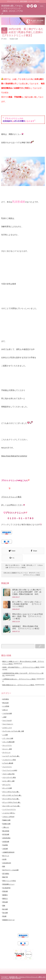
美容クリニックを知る (9, 881)
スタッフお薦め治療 (8, 742)
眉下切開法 (6, 874)
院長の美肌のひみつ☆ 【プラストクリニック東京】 (19, 685)
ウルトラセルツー (8, 724)
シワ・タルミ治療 (8, 738)
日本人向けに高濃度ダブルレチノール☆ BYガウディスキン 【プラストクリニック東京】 (22, 574)
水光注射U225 (7, 863)
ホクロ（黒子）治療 (8, 781)
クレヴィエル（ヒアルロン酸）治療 (13, 731)
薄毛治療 (5, 902)
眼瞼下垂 (5, 877)
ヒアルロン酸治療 (8, 763)
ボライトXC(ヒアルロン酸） (11, 792)
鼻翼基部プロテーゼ (8, 920)
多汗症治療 (6, 834)
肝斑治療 (5, 891)
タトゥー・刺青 (7, 749)
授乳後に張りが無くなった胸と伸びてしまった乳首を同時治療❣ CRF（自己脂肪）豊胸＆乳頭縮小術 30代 (27, 592)
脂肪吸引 (5, 895)
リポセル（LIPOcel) (8, 817)
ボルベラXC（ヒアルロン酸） (11, 806)
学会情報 (5, 845)
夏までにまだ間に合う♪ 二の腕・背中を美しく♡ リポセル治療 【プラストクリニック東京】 (24, 566)
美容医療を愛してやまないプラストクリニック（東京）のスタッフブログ (23, 978)
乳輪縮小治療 (6, 820)
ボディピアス (6, 785)
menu (42, 6)
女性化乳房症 (6, 838)
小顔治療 (5, 849)
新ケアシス (6, 856)
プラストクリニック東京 (11, 497)
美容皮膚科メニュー (8, 884)
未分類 (4, 859)
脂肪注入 (5, 898)
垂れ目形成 (6, 831)
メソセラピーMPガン (9, 813)
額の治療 (5, 909)
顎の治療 (5, 913)
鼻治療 (4, 916)
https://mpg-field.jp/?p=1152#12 (14, 456)
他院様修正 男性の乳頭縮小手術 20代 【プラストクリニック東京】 (27, 627)
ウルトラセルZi (7, 720)
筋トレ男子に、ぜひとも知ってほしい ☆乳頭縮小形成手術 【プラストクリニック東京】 (28, 604)
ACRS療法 (6, 699)
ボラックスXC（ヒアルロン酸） (12, 795)
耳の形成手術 (6, 888)
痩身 (4, 866)
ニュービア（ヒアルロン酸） (11, 756)
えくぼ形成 (6, 706)
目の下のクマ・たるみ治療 (10, 870)
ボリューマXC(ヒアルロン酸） (12, 802)
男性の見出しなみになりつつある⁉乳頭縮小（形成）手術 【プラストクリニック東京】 (27, 616)
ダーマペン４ (6, 752)
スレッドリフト (7, 745)
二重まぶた (6, 827)
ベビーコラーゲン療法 (9, 777)
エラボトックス (7, 728)
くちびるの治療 (7, 713)
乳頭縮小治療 (14, 39)
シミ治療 (5, 735)
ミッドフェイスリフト (9, 809)
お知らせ (5, 710)
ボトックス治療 (7, 788)
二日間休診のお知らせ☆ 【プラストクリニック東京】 (19, 679)
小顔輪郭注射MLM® (8, 852)
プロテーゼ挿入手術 (8, 774)
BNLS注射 (5, 703)
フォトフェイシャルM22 (10, 770)
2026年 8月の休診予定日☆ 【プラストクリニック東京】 (21, 667)
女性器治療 (6, 842)
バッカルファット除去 (9, 760)
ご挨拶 (4, 717)
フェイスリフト (7, 767)
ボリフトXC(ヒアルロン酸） (11, 799)
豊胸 (4, 906)
